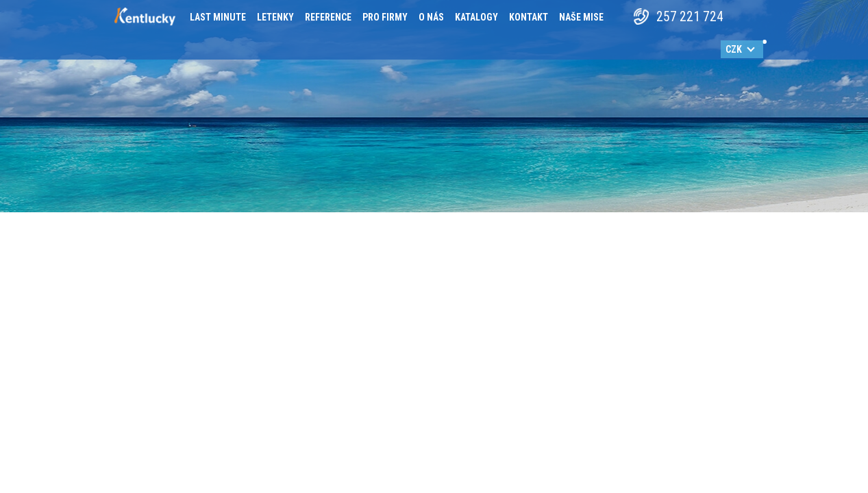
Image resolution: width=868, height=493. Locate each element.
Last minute (218, 17)
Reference (328, 17)
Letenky (275, 17)
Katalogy (476, 17)
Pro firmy (385, 17)
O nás (431, 17)
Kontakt (529, 17)
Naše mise (581, 17)
